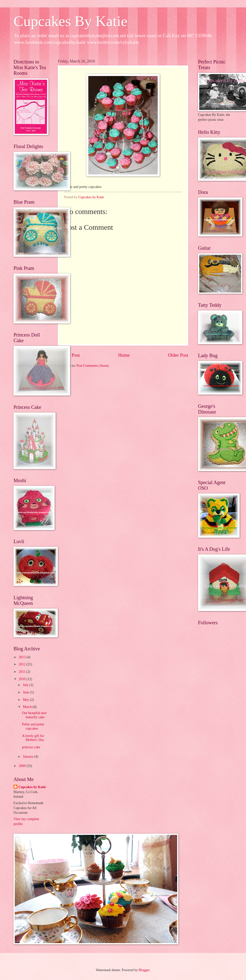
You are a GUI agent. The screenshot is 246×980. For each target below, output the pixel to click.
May (26, 700)
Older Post (178, 355)
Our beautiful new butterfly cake (34, 715)
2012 (23, 664)
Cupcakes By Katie (70, 21)
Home (124, 355)
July (26, 685)
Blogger (144, 970)
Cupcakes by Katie (32, 787)
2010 (23, 679)
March (28, 707)
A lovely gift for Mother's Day (33, 738)
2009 (23, 766)
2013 (23, 657)
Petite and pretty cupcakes (33, 726)
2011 (23, 672)
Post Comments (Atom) (93, 366)
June (26, 692)
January (29, 757)
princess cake (31, 747)
